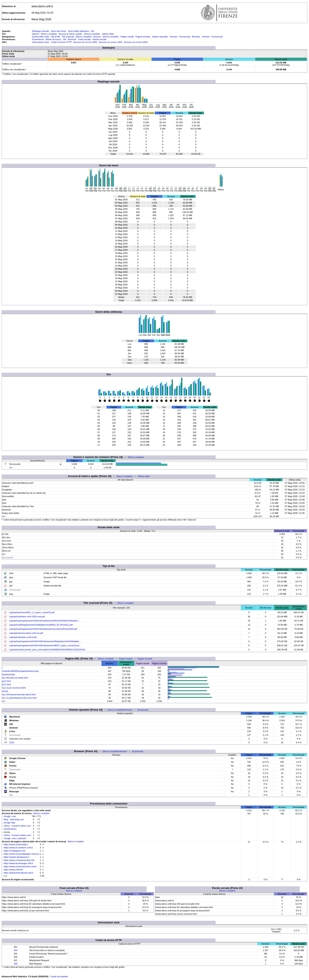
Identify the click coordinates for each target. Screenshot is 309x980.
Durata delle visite (40, 37)
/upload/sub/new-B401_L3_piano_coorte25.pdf (32, 612)
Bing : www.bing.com (14, 819)
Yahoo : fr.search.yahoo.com (17, 835)
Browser (196, 37)
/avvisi (5, 691)
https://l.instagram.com (15, 851)
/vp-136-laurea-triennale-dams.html (19, 694)
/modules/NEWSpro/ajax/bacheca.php (20, 671)
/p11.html (6, 684)
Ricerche (72, 39)
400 (16, 964)
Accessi (97, 37)
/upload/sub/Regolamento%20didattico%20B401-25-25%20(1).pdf (41, 625)
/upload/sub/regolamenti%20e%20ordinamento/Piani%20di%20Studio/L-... (45, 621)
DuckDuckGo (10, 829)
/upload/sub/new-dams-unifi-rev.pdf (26, 633)
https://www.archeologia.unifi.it (18, 863)
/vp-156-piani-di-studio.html (15, 678)
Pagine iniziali (127, 37)
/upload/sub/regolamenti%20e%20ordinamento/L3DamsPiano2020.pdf (43, 629)
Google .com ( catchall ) (15, 838)
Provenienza (38, 39)
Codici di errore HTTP (61, 42)
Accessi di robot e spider (71, 34)
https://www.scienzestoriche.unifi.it (20, 866)
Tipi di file (55, 37)
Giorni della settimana (78, 31)
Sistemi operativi (160, 37)
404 (16, 950)
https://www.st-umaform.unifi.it (18, 848)
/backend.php (8, 674)
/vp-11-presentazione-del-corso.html (19, 698)
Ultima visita (108, 34)
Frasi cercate (85, 39)
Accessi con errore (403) (111, 42)
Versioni (174, 37)
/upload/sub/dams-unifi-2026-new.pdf (27, 617)
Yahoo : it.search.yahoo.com (17, 826)
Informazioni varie (40, 42)
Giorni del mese (58, 31)
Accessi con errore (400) (85, 42)
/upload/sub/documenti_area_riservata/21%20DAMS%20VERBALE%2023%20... (48, 650)
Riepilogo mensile (40, 31)
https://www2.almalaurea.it (16, 857)
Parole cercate (100, 39)
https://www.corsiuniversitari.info (19, 860)
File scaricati (68, 37)
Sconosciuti (185, 37)
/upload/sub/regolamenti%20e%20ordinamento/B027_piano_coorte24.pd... (45, 645)
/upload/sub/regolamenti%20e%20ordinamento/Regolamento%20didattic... (45, 641)
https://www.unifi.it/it (13, 870)
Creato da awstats (59, 976)
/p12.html (6, 681)
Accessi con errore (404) (136, 42)
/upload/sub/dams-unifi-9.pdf (23, 637)
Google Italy (10, 823)
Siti (65, 39)
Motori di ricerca (53, 39)
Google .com (10, 816)
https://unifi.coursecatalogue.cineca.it (21, 854)
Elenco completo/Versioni (120, 710)
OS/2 (12, 742)
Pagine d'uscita (143, 37)
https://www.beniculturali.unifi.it (19, 873)
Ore (92, 31)
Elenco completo (49, 34)
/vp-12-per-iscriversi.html (14, 688)
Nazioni (36, 34)
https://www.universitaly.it (16, 844)
